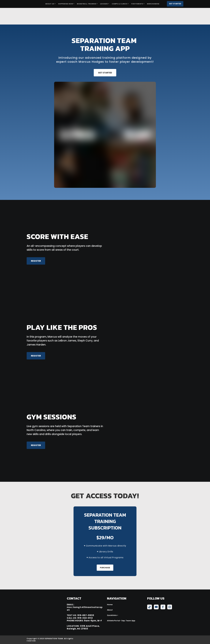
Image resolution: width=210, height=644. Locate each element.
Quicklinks (112, 615)
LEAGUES (104, 4)
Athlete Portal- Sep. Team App (121, 621)
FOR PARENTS (137, 4)
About (110, 610)
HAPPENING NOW (66, 4)
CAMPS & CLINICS (120, 4)
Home (110, 605)
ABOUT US (50, 4)
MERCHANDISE (153, 4)
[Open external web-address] (169, 640)
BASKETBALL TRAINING (87, 4)
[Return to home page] (34, 4)
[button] (175, 4)
